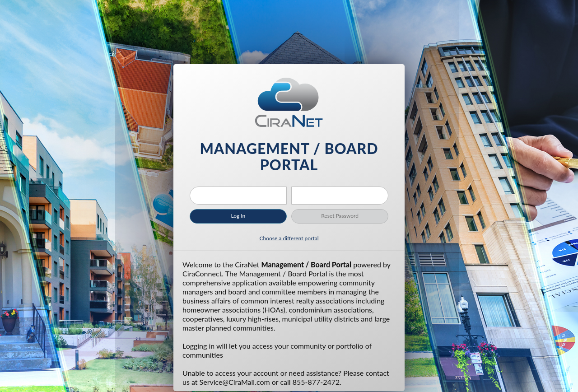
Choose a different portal (289, 238)
